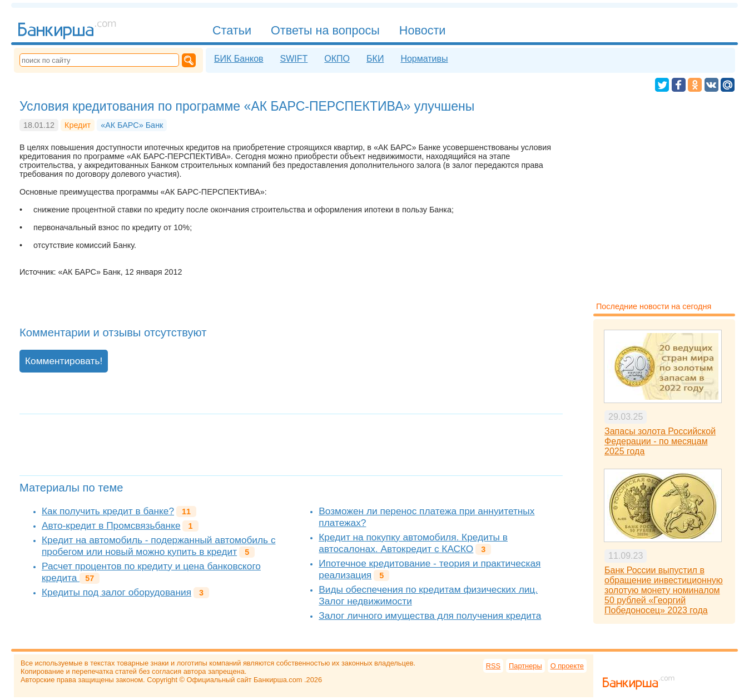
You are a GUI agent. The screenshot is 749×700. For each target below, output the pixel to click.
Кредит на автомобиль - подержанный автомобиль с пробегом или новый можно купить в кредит (159, 546)
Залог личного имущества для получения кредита (430, 615)
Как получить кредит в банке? (108, 511)
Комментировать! (64, 361)
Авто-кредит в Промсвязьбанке (111, 525)
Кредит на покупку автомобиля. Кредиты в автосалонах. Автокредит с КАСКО (413, 543)
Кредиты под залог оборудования (116, 592)
